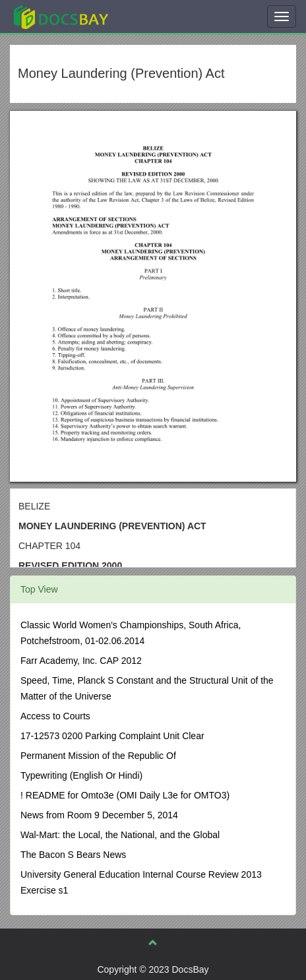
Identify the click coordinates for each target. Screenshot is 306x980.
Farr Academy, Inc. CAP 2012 (81, 661)
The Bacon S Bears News (73, 855)
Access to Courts (55, 716)
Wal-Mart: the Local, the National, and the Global (120, 835)
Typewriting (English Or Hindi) (81, 775)
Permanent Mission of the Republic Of (98, 756)
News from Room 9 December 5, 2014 (99, 815)
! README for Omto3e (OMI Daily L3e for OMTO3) (125, 795)
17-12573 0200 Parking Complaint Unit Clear (112, 736)
